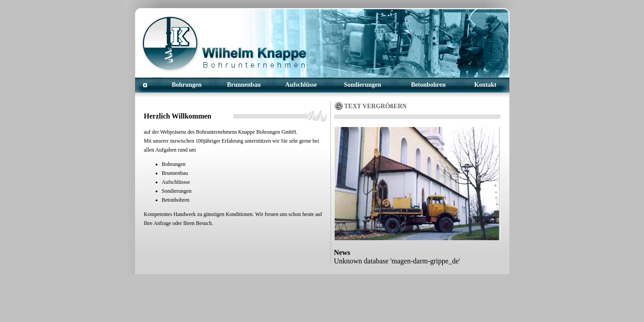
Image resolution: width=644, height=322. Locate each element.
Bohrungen (187, 85)
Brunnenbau (244, 85)
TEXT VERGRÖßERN (376, 106)
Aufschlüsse (301, 85)
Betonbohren (428, 85)
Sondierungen (362, 85)
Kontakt (485, 85)
